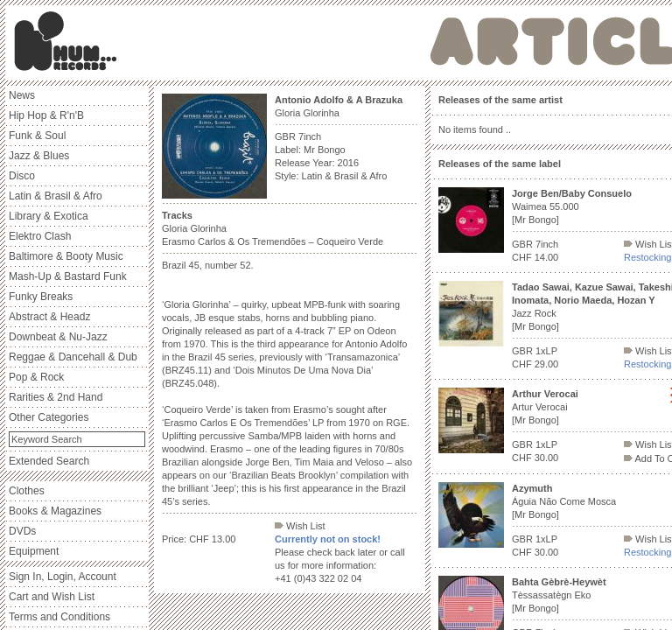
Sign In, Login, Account (63, 577)
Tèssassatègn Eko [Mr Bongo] (559, 595)
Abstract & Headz (49, 317)
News (22, 95)
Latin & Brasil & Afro (56, 196)
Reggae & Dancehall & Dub (73, 357)
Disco (22, 176)
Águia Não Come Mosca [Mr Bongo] (564, 501)
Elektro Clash (40, 236)
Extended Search (49, 461)
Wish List (300, 526)
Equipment (34, 551)
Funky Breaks (41, 297)
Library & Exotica (49, 216)
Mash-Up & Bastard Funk (68, 276)
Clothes (27, 491)
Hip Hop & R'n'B (46, 115)
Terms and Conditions (59, 617)
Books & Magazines (55, 511)
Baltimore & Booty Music (66, 256)
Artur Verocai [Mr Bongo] (545, 407)
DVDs (22, 531)
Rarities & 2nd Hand (56, 397)
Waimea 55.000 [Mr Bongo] (572, 206)
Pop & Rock (36, 377)
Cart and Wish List (52, 597)
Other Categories (49, 417)
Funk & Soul (37, 136)
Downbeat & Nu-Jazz (58, 337)
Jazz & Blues (39, 156)
